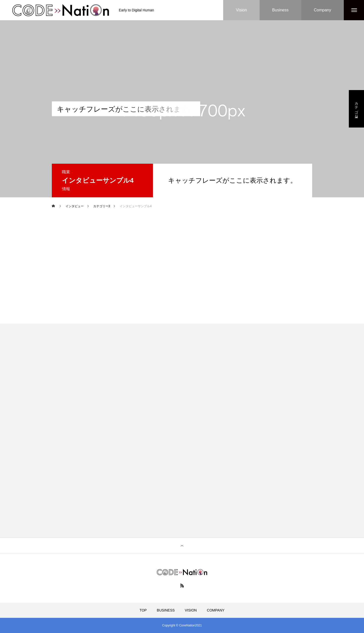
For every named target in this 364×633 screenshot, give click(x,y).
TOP (143, 610)
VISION (191, 610)
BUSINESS (166, 610)
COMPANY (216, 610)
